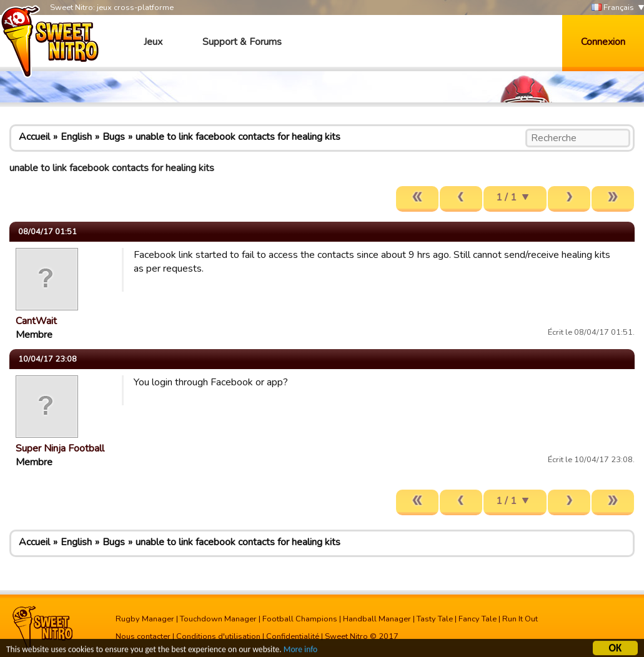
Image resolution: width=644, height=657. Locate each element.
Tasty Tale (435, 619)
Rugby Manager (145, 619)
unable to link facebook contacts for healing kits (238, 137)
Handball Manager (377, 619)
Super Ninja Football (60, 448)
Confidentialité (293, 636)
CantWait (36, 321)
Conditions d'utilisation (218, 636)
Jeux (153, 42)
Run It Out (520, 619)
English (76, 137)
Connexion (603, 42)
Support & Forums (242, 42)
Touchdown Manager (218, 619)
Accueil (34, 137)
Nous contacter (143, 636)
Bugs (114, 137)
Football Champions (300, 619)
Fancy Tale (478, 619)
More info (300, 650)
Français (613, 8)
